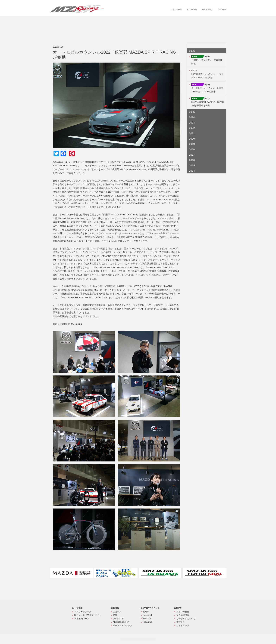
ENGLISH (222, 10)
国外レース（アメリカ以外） (88, 615)
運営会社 (181, 622)
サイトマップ (207, 10)
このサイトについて (186, 619)
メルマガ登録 (192, 10)
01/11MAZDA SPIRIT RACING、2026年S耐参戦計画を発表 (208, 102)
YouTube (147, 619)
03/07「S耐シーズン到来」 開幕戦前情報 (207, 60)
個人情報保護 (183, 615)
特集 (158, 20)
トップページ (176, 10)
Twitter (146, 612)
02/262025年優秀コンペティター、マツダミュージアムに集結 (207, 74)
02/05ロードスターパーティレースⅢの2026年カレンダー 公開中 (207, 88)
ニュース (148, 20)
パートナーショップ (211, 20)
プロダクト (170, 20)
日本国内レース (82, 619)
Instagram (148, 622)
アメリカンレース (83, 612)
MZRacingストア (189, 20)
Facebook (148, 615)
